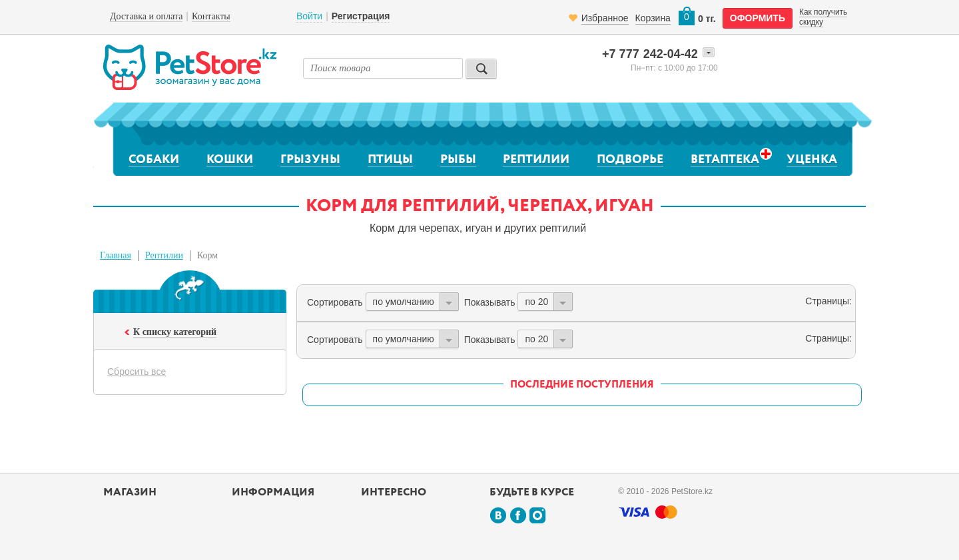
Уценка (812, 160)
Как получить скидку (823, 17)
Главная (116, 255)
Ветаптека (725, 159)
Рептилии (536, 160)
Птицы (390, 160)
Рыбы (458, 160)
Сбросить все (137, 372)
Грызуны (310, 160)
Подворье (630, 160)
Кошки (230, 160)
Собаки (154, 160)
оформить (758, 18)
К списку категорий (175, 332)
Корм (207, 255)
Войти (309, 16)
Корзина (653, 18)
